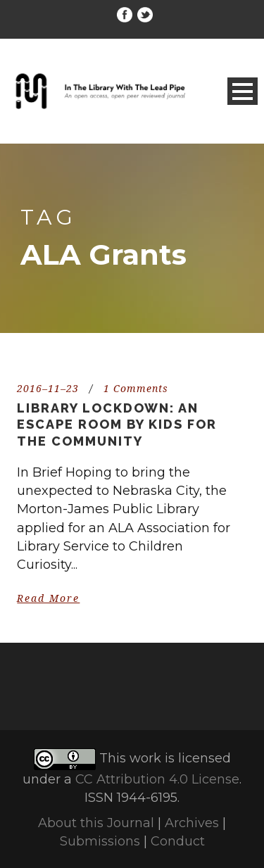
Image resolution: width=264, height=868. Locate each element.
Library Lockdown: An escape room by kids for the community (117, 424)
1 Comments (136, 389)
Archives (192, 823)
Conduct (178, 841)
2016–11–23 (48, 389)
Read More (48, 598)
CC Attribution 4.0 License (157, 779)
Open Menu (243, 91)
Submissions (100, 841)
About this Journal (96, 823)
